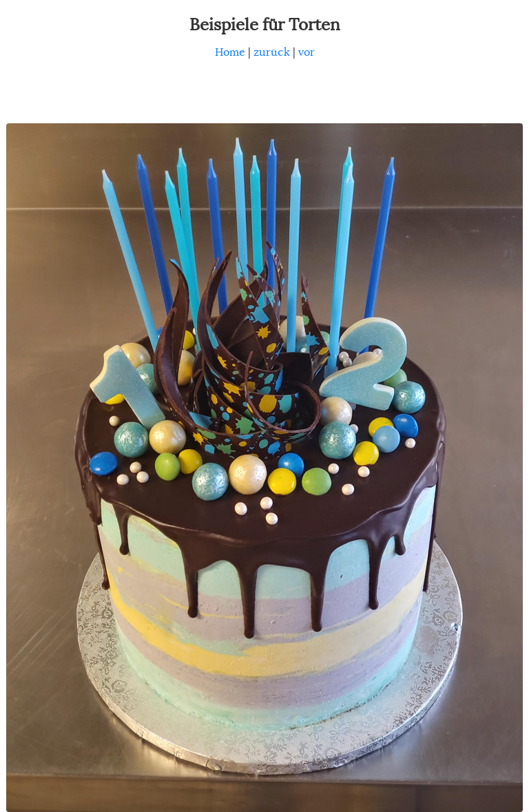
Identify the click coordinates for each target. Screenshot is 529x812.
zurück (272, 52)
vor (307, 52)
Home (230, 52)
